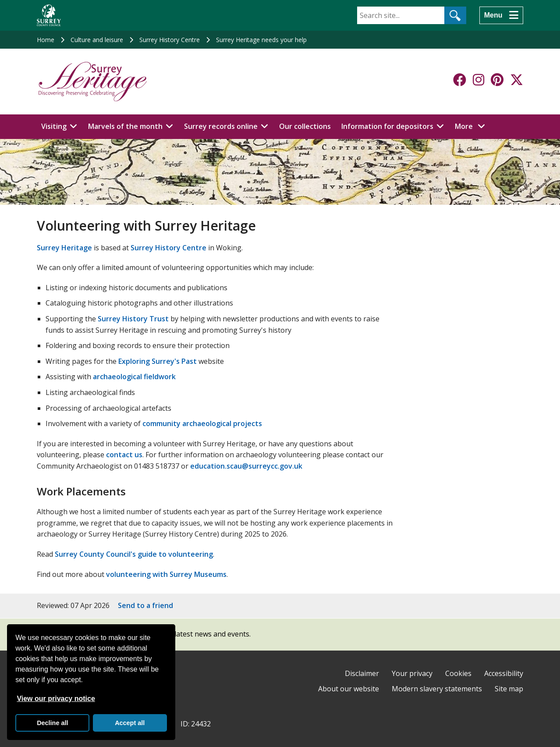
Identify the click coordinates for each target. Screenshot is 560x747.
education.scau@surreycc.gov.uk (246, 466)
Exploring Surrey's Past (158, 361)
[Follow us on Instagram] (478, 80)
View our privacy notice (56, 699)
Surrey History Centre (170, 40)
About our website (349, 689)
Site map (509, 689)
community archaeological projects (202, 423)
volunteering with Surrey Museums (166, 574)
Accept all (130, 723)
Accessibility (504, 673)
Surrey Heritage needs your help (261, 40)
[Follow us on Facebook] (460, 80)
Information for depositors (387, 126)
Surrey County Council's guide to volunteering (134, 554)
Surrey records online (221, 126)
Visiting (54, 126)
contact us (124, 455)
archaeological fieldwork (134, 377)
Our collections (305, 126)
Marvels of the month (125, 126)
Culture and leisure (97, 40)
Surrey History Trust (133, 319)
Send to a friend (145, 605)
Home (46, 40)
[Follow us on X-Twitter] (517, 80)
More (472, 126)
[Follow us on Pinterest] (497, 80)
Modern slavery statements (437, 689)
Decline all (52, 723)
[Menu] (501, 15)
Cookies (458, 673)
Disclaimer (362, 673)
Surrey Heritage (64, 248)
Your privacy (412, 673)
